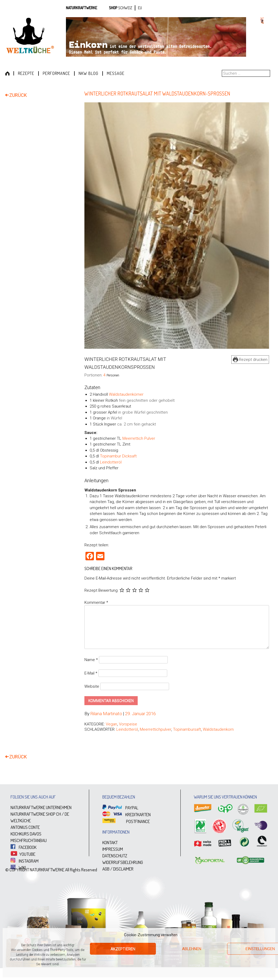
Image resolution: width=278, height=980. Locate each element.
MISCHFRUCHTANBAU (29, 841)
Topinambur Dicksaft (118, 456)
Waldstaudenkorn (218, 730)
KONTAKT (110, 843)
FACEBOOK (23, 847)
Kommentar (96, 603)
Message (116, 73)
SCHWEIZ (125, 8)
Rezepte (26, 73)
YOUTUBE (23, 854)
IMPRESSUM (113, 849)
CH (59, 814)
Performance (56, 73)
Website (92, 687)
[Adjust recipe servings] (104, 375)
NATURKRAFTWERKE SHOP (33, 814)
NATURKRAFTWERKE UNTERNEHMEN (41, 808)
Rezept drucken (250, 360)
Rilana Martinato (106, 714)
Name (91, 660)
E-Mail (91, 673)
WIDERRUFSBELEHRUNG (123, 862)
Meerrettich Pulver (139, 438)
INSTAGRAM (25, 861)
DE (67, 814)
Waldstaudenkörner (126, 394)
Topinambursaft (187, 730)
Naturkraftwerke (82, 8)
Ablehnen (192, 949)
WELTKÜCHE (21, 821)
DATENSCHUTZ (115, 856)
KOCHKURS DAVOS (26, 834)
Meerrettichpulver (155, 730)
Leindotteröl (111, 462)
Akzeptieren (123, 949)
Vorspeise (128, 724)
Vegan (111, 724)
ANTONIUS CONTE (25, 827)
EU (140, 8)
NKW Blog (88, 73)
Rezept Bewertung (101, 590)
